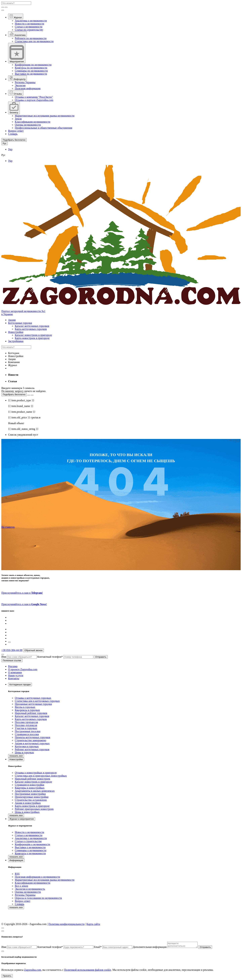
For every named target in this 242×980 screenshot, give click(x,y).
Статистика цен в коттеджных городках (37, 701)
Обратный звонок (33, 650)
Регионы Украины (25, 82)
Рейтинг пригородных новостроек (34, 809)
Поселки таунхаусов (26, 722)
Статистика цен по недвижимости (34, 41)
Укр (10, 149)
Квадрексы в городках (27, 710)
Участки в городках (26, 728)
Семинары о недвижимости (31, 850)
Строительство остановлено (31, 800)
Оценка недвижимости (28, 125)
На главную (8, 527)
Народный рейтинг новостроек (32, 779)
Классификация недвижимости (33, 122)
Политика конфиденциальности (67, 924)
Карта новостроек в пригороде (32, 338)
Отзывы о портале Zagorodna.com (34, 100)
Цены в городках (24, 752)
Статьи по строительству (29, 30)
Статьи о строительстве (28, 841)
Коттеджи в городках (27, 746)
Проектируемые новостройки (32, 797)
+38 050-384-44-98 (12, 650)
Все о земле (22, 886)
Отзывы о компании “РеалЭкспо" (34, 97)
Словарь (13, 134)
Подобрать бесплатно (14, 394)
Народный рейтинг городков (31, 713)
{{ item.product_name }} (22, 412)
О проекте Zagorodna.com (23, 669)
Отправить (101, 657)
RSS (17, 874)
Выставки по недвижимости (31, 74)
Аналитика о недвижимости (31, 21)
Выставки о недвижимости (30, 847)
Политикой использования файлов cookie (88, 971)
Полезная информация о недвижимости (37, 877)
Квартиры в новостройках (30, 788)
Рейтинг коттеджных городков (32, 749)
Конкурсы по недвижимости (31, 68)
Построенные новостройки (30, 794)
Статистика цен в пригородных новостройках (41, 776)
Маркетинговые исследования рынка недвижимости (45, 116)
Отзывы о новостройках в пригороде (36, 773)
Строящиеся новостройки (29, 785)
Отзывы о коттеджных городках (33, 698)
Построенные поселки (28, 731)
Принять (7, 977)
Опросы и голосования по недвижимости (38, 898)
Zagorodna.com (33, 971)
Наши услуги (16, 675)
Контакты (14, 678)
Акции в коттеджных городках (32, 743)
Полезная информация (28, 88)
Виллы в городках (25, 707)
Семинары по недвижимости (31, 71)
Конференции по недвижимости (33, 65)
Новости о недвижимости (29, 24)
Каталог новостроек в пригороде (33, 335)
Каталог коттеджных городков (32, 326)
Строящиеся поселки (27, 734)
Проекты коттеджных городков (33, 737)
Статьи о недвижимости (29, 27)
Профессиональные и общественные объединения (44, 128)
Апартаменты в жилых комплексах (35, 791)
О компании (15, 672)
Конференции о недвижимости (32, 844)
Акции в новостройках (28, 803)
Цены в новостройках (27, 812)
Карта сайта (93, 924)
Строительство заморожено (31, 740)
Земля (18, 119)
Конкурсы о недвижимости (30, 853)
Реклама (13, 666)
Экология (20, 85)
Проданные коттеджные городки (33, 704)
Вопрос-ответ (16, 131)
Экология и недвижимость (30, 889)
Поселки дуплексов (26, 725)
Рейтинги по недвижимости (31, 38)
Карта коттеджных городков (31, 329)
